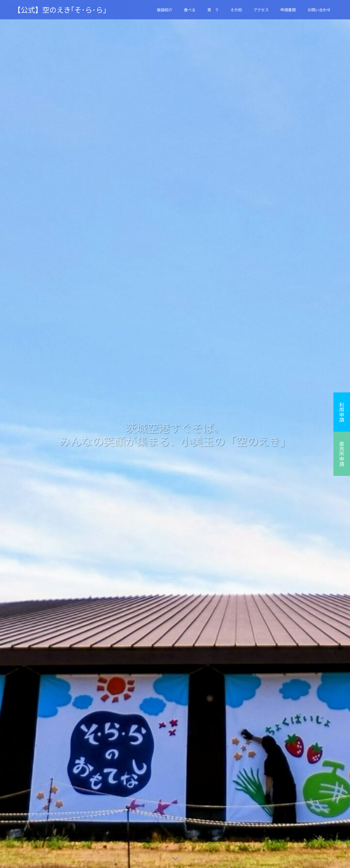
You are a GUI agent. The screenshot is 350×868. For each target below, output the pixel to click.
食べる (190, 10)
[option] (175, 434)
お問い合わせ (319, 10)
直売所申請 (342, 454)
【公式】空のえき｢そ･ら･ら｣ (60, 10)
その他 (236, 10)
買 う (213, 10)
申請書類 (288, 10)
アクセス (261, 10)
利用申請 (342, 412)
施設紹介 (165, 10)
